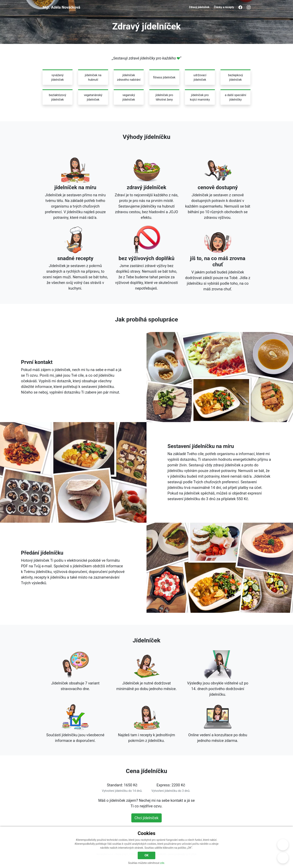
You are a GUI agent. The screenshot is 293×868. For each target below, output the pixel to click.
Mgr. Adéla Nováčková (61, 7)
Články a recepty (224, 7)
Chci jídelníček (146, 818)
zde (162, 863)
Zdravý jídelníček (199, 7)
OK (146, 855)
